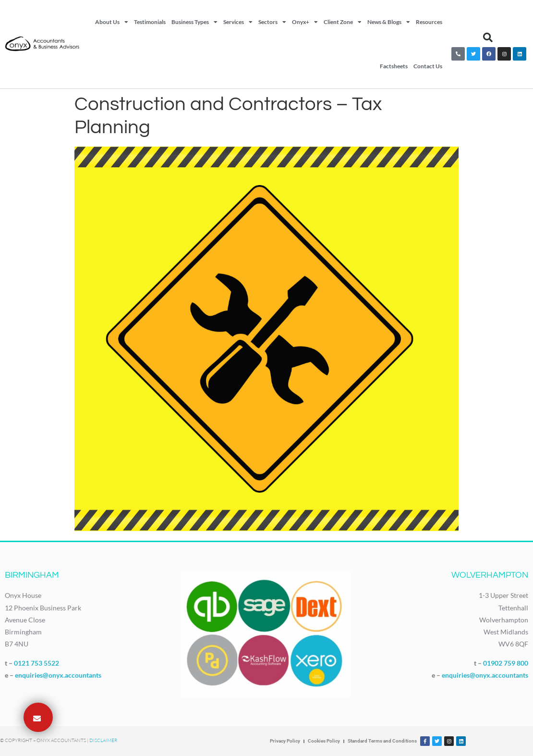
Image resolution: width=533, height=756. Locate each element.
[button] (488, 37)
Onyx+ (305, 22)
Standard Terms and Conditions (382, 741)
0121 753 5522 (36, 663)
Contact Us (428, 66)
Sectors (272, 22)
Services (238, 22)
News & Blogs (389, 22)
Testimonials (150, 22)
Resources (429, 22)
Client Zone (343, 22)
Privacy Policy (285, 741)
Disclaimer (103, 740)
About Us (112, 22)
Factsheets (394, 66)
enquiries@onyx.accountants (58, 675)
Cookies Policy (324, 741)
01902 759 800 (506, 663)
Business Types (194, 22)
